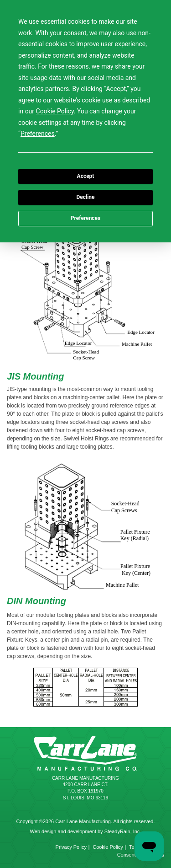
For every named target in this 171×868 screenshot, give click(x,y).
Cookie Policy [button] (55, 111)
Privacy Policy (71, 847)
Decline (85, 197)
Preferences (86, 218)
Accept (86, 176)
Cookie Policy (108, 847)
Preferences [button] (38, 134)
